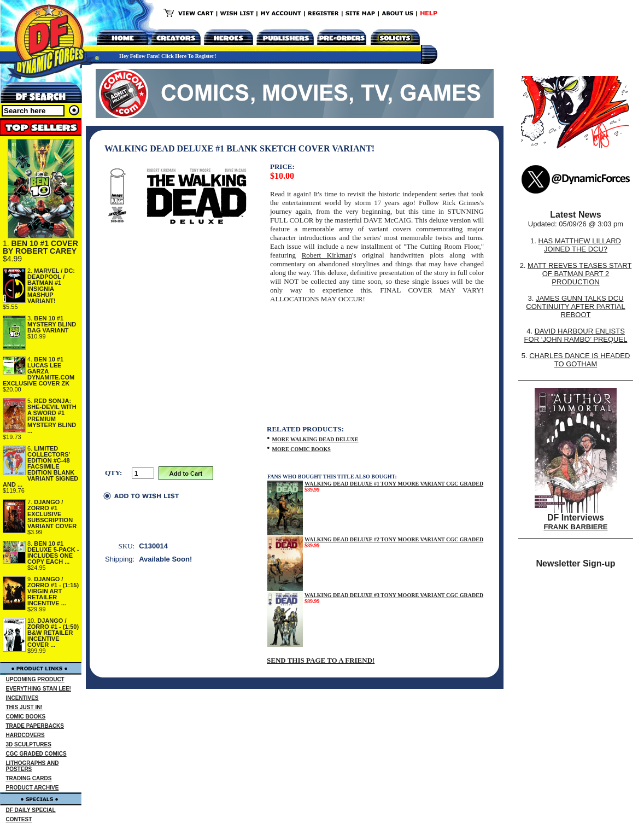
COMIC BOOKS (26, 717)
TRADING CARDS (29, 778)
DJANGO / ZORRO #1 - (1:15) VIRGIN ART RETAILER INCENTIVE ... (53, 591)
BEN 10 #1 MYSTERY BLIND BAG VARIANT (52, 324)
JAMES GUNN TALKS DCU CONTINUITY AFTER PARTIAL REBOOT (575, 306)
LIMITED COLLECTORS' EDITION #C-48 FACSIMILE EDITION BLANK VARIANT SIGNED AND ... (40, 466)
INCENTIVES (22, 698)
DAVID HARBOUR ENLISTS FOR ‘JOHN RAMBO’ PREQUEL (576, 335)
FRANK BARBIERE (576, 527)
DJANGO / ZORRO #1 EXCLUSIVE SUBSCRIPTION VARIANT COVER (52, 514)
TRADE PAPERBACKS (35, 726)
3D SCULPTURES (29, 744)
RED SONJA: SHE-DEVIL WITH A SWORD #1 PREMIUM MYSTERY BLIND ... (52, 416)
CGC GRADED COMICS (36, 754)
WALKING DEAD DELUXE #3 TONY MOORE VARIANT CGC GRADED (394, 595)
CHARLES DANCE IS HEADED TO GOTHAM (579, 360)
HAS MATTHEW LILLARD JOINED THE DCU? (580, 245)
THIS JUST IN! (24, 707)
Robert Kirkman (327, 255)
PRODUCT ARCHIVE (33, 788)
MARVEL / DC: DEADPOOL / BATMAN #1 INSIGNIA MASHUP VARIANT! (51, 286)
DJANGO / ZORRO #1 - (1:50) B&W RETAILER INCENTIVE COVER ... (53, 633)
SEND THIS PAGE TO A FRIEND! (321, 660)
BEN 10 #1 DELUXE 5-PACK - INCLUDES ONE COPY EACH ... (53, 553)
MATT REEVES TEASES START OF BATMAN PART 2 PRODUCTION (579, 274)
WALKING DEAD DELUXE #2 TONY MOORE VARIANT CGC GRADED (394, 539)
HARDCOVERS (25, 735)
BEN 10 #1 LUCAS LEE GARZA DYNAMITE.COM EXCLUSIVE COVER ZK (39, 371)
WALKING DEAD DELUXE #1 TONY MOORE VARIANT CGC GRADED (394, 484)
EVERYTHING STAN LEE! (39, 689)
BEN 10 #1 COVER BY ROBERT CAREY (40, 247)
